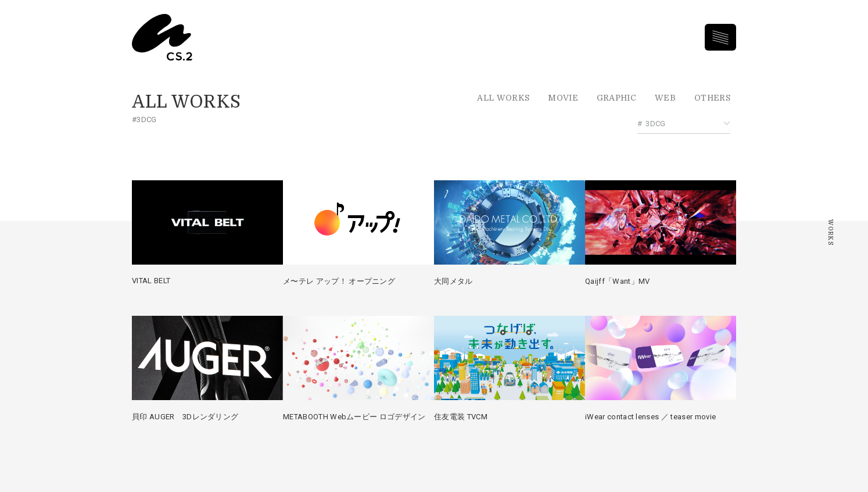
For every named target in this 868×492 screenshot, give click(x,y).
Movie (563, 98)
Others (712, 98)
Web (665, 98)
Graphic (616, 98)
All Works (503, 98)
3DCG (655, 124)
